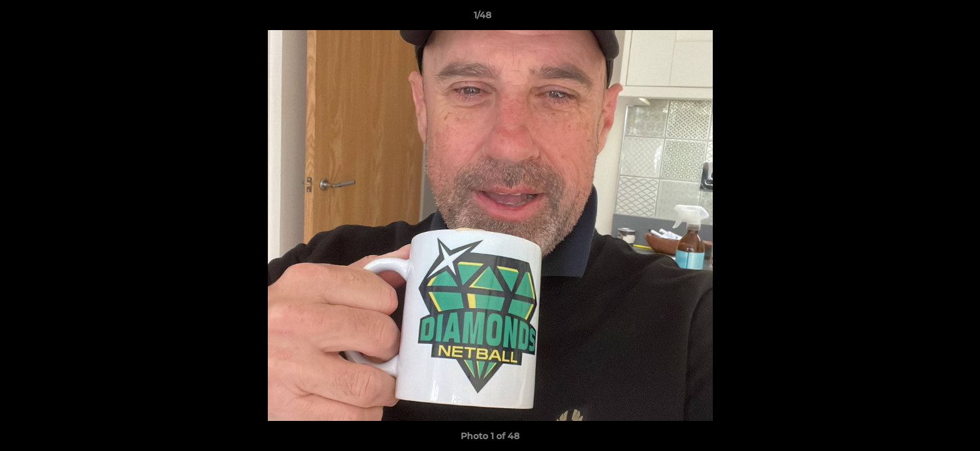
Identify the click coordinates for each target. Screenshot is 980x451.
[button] (927, 18)
